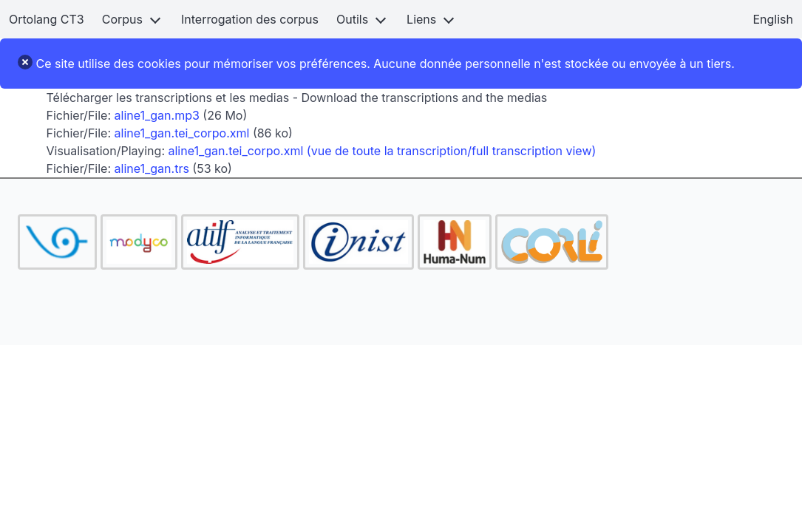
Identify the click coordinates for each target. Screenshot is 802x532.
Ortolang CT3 (47, 19)
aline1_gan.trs (152, 168)
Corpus (122, 19)
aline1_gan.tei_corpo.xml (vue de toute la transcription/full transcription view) (383, 151)
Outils (352, 19)
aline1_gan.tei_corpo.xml (182, 133)
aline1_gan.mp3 (157, 115)
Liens (421, 19)
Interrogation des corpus (250, 19)
